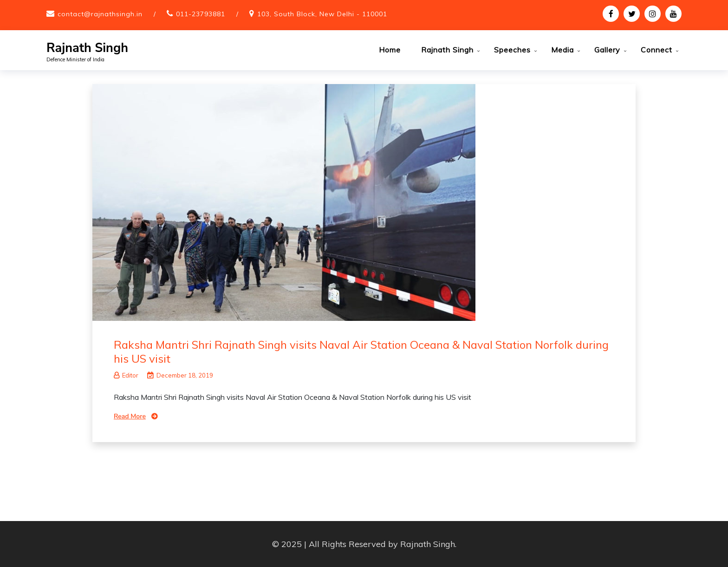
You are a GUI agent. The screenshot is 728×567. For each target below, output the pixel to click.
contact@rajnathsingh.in (100, 14)
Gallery (607, 50)
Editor (126, 375)
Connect (656, 50)
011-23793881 (201, 14)
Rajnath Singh (87, 48)
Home (390, 50)
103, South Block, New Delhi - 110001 (322, 14)
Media (562, 50)
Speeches (512, 50)
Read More (130, 416)
